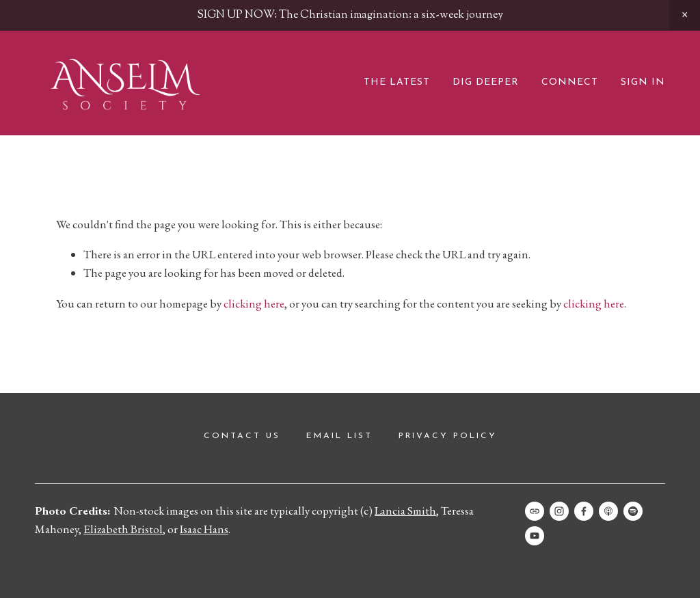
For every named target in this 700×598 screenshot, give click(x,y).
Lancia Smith (405, 511)
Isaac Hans (204, 529)
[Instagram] (559, 511)
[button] (685, 15)
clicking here (254, 303)
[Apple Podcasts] (608, 511)
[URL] (535, 511)
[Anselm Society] (535, 536)
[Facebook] (584, 511)
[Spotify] (633, 511)
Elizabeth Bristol (123, 529)
